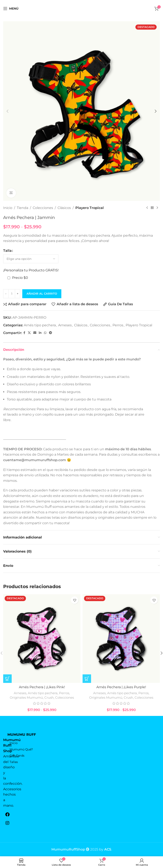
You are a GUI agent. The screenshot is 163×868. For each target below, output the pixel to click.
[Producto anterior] (147, 208)
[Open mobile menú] (11, 9)
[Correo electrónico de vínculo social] (35, 333)
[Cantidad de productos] (12, 294)
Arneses (65, 325)
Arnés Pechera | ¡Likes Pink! (42, 687)
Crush (49, 697)
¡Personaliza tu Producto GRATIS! (31, 270)
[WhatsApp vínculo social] (45, 333)
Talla (7, 251)
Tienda (22, 208)
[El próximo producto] (157, 208)
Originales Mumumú (26, 697)
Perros (118, 325)
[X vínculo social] (29, 333)
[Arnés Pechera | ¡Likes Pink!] (42, 639)
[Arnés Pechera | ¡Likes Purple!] (121, 639)
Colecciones (43, 208)
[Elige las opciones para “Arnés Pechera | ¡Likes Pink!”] (7, 679)
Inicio (8, 208)
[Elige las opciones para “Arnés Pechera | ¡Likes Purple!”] (87, 679)
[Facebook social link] (24, 333)
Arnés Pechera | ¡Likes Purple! (121, 687)
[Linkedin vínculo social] (40, 333)
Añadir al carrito (42, 294)
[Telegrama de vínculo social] (51, 333)
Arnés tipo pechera (40, 325)
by (105, 849)
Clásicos (64, 208)
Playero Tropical (90, 208)
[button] (7, 111)
